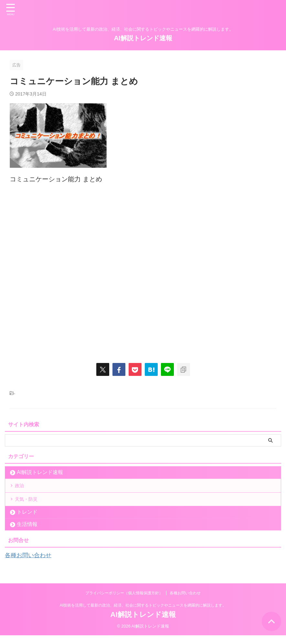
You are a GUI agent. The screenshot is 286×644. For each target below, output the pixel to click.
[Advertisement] (143, 270)
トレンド (27, 521)
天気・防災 (30, 506)
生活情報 (27, 533)
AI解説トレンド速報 (143, 38)
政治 (22, 488)
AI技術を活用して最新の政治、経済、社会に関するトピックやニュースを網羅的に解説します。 (143, 614)
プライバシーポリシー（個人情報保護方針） (124, 601)
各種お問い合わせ (31, 564)
